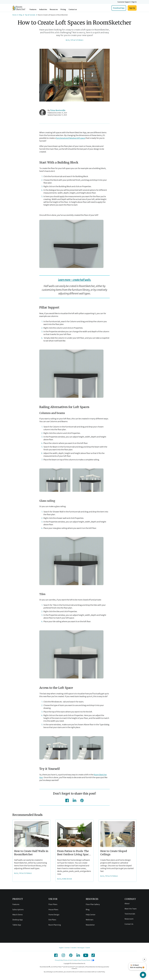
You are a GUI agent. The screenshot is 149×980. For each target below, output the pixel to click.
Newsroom (129, 919)
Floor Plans (53, 904)
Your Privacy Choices (84, 960)
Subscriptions (18, 910)
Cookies (75, 960)
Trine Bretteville (58, 110)
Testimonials (130, 914)
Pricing (63, 9)
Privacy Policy (59, 960)
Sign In (134, 2)
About (127, 904)
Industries (43, 9)
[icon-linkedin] (74, 800)
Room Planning (55, 925)
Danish (88, 948)
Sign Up (132, 8)
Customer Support (124, 2)
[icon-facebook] (67, 800)
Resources (54, 9)
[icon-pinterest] (82, 800)
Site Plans (52, 920)
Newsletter (90, 925)
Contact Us (129, 924)
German (67, 948)
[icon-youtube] (86, 955)
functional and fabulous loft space (71, 138)
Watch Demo (18, 915)
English (61, 948)
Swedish (74, 948)
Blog (68, 40)
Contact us (73, 9)
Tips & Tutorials (77, 40)
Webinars (90, 920)
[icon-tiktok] (93, 955)
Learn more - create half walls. (75, 280)
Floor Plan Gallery (93, 904)
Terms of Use (68, 960)
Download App (119, 8)
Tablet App (17, 925)
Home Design (54, 915)
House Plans (53, 910)
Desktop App (18, 920)
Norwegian (81, 948)
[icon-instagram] (63, 955)
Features (33, 9)
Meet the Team (131, 909)
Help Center (91, 915)
